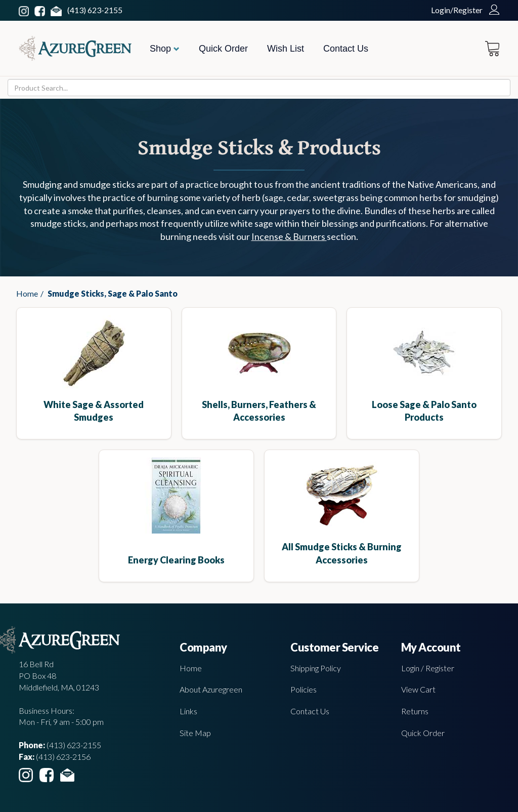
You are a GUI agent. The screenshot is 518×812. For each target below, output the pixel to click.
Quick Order (223, 49)
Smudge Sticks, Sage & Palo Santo (113, 293)
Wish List (286, 49)
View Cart (418, 689)
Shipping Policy (316, 668)
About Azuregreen (211, 689)
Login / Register (428, 668)
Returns (415, 711)
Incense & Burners (289, 236)
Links (188, 711)
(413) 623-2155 (95, 10)
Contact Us (346, 49)
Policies (304, 689)
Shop (165, 49)
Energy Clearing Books (176, 560)
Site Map (195, 733)
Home (27, 293)
